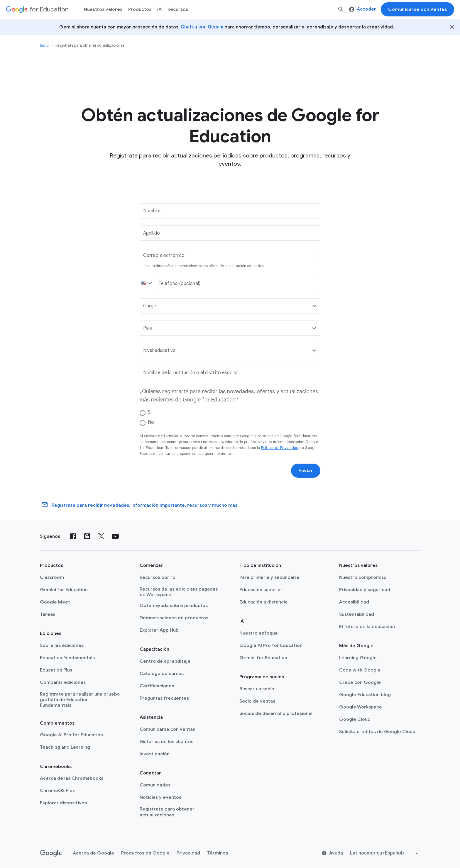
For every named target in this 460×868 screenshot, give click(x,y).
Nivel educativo (160, 350)
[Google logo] (51, 853)
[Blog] (87, 536)
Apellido (152, 233)
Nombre (152, 211)
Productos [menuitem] (140, 9)
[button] (146, 284)
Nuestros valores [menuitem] (103, 9)
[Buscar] (341, 9)
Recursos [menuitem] (178, 9)
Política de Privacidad (280, 448)
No (151, 422)
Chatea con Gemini (202, 27)
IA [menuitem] (159, 9)
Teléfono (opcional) (179, 284)
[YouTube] (115, 536)
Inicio (44, 45)
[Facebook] (73, 536)
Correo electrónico (164, 255)
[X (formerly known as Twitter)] (101, 536)
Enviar (306, 471)
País (148, 328)
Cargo (150, 306)
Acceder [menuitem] (363, 9)
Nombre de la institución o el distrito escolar (191, 373)
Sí (150, 412)
